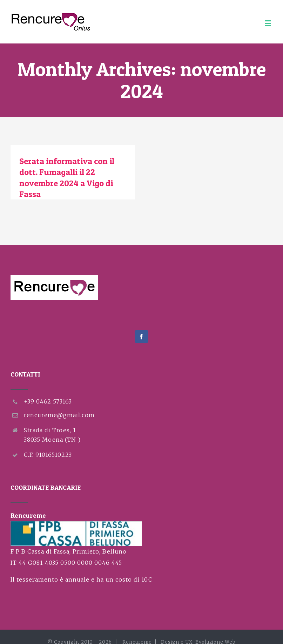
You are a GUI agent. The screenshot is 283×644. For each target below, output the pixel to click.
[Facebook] (141, 337)
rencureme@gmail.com (59, 415)
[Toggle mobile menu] (269, 23)
